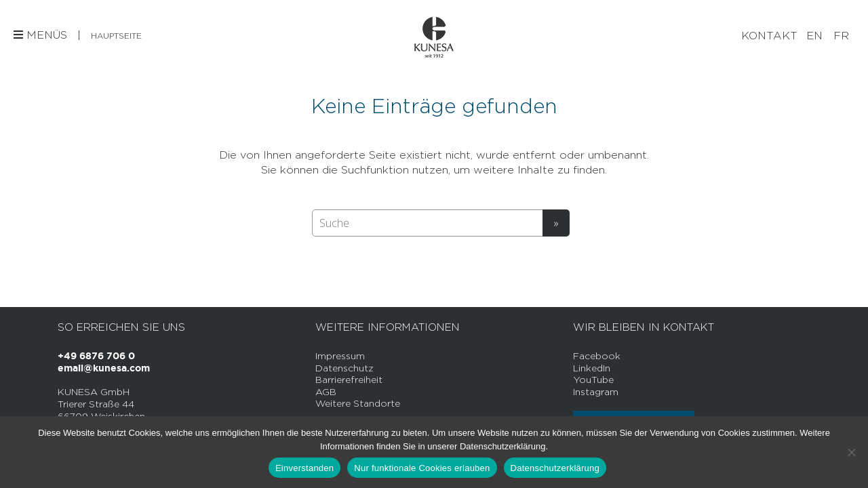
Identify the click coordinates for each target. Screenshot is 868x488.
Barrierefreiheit (349, 379)
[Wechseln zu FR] (841, 36)
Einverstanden (304, 468)
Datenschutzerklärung (555, 468)
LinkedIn (592, 368)
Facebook (597, 355)
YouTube (593, 379)
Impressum (340, 355)
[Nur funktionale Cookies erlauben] (851, 452)
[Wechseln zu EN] (814, 36)
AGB (326, 391)
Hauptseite (116, 36)
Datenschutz (344, 368)
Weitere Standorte (358, 403)
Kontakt (769, 36)
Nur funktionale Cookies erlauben (422, 468)
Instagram (596, 391)
